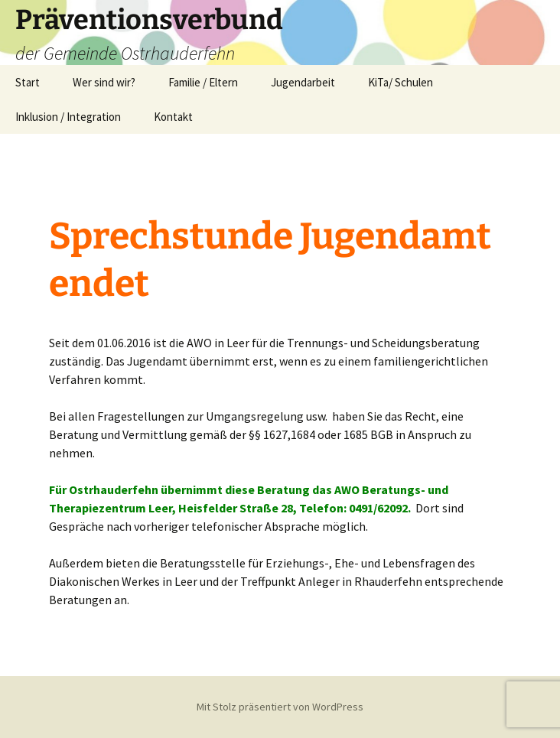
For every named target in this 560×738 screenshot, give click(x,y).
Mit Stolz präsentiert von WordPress (280, 707)
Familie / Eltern (203, 82)
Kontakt (173, 117)
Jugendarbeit (303, 82)
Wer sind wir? (104, 82)
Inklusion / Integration (68, 117)
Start (28, 82)
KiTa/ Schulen (400, 82)
